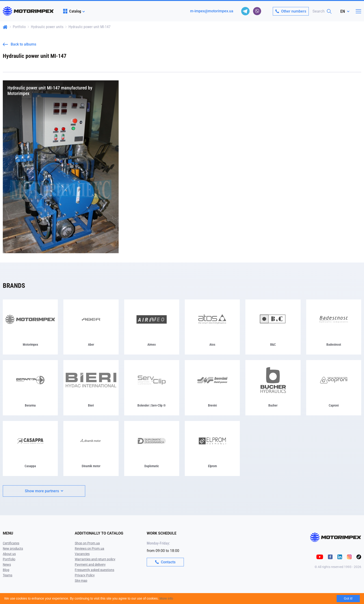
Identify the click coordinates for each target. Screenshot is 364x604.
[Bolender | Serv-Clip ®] (152, 388)
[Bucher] (273, 388)
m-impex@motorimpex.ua (212, 11)
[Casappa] (30, 448)
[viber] (257, 11)
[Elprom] (212, 448)
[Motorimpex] (30, 327)
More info (166, 598)
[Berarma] (30, 388)
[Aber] (91, 327)
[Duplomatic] (152, 448)
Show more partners (44, 491)
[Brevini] (212, 388)
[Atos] (212, 327)
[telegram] (245, 11)
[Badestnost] (334, 327)
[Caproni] (334, 388)
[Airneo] (152, 327)
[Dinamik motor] (91, 448)
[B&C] (273, 327)
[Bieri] (91, 388)
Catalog (72, 11)
